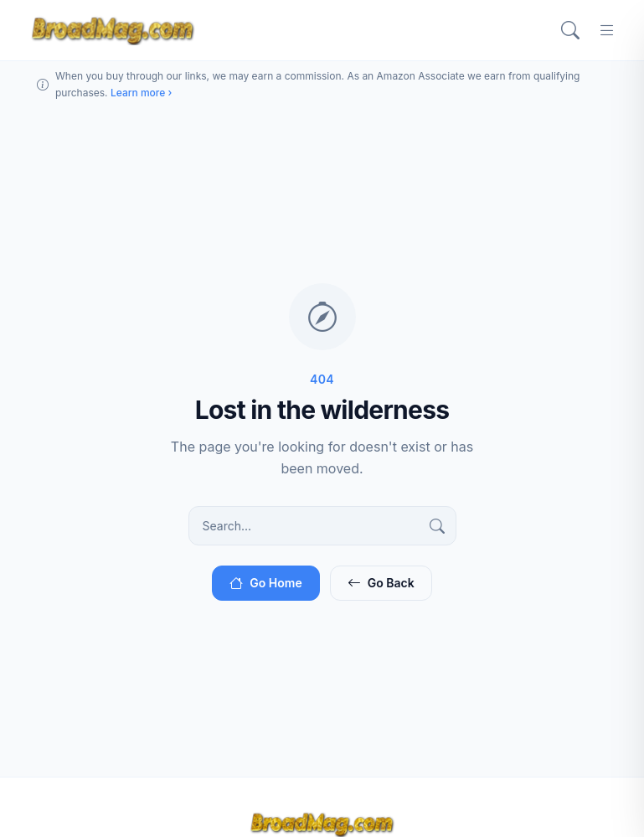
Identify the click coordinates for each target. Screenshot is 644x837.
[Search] (570, 30)
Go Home (265, 583)
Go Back (381, 583)
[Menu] (607, 30)
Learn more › (141, 93)
